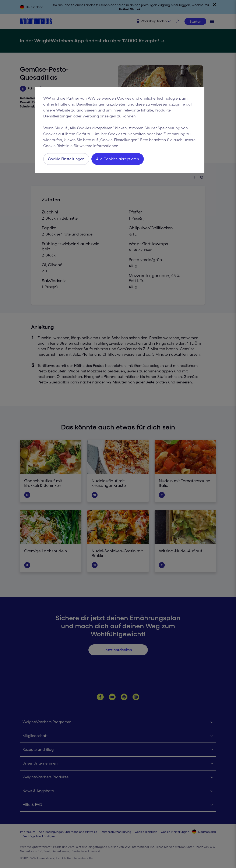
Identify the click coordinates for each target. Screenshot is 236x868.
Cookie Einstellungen (66, 159)
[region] (120, 130)
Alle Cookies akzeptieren (118, 159)
